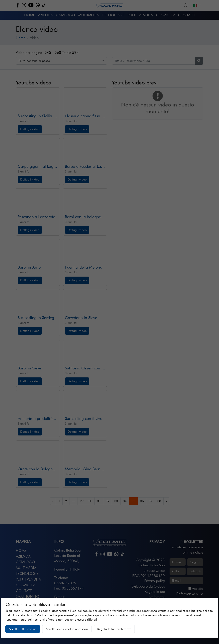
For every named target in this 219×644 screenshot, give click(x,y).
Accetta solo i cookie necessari (67, 629)
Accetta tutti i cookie (23, 629)
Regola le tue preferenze (114, 629)
